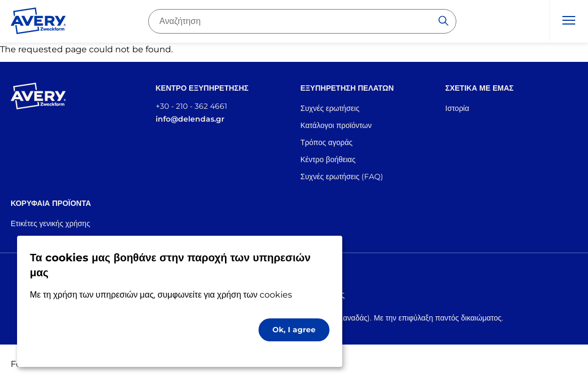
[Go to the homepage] (38, 23)
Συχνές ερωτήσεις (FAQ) (342, 177)
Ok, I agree (294, 330)
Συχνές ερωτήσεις (330, 108)
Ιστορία (457, 108)
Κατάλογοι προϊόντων (336, 125)
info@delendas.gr (190, 119)
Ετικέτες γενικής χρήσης (50, 223)
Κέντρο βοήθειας (328, 159)
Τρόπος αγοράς (327, 142)
